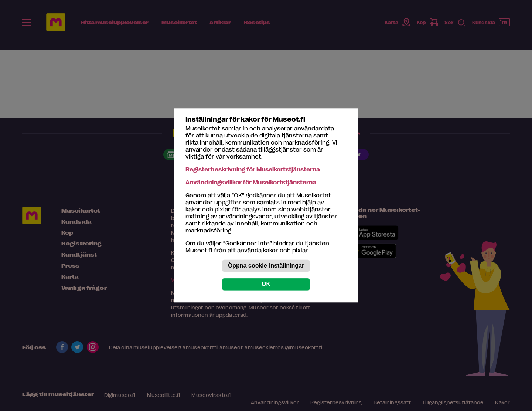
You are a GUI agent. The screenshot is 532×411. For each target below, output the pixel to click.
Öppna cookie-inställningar (266, 266)
